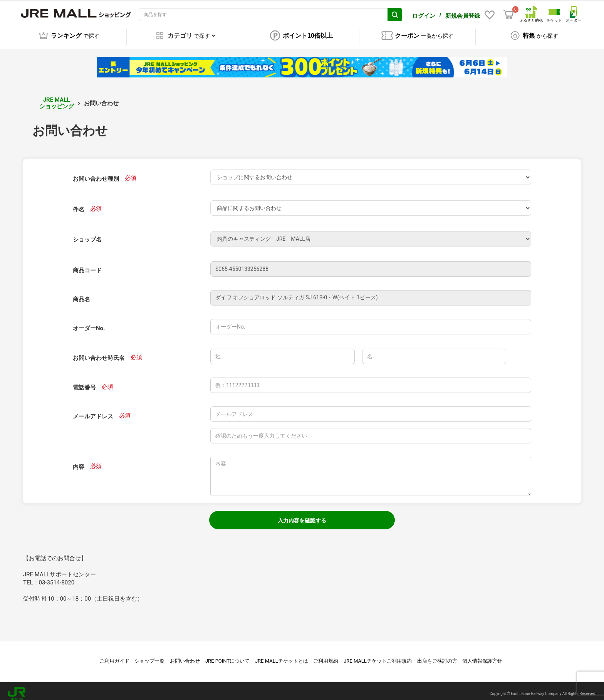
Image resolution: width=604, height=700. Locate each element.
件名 (79, 204)
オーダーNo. (89, 323)
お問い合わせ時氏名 (99, 353)
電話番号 (84, 382)
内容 (79, 462)
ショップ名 (87, 234)
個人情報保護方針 (482, 656)
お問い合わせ (185, 656)
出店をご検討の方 (437, 656)
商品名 (81, 294)
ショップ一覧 (149, 656)
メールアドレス (93, 411)
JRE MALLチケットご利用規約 (378, 656)
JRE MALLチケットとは (282, 656)
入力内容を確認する (302, 515)
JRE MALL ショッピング (57, 98)
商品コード (87, 265)
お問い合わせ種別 (96, 173)
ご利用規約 (326, 656)
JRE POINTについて (227, 656)
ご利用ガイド (114, 656)
